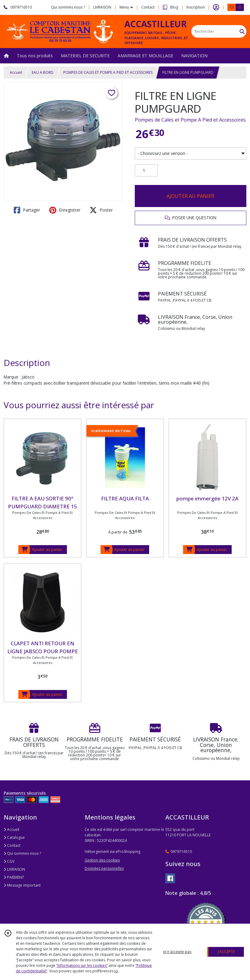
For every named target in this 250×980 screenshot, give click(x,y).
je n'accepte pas (177, 952)
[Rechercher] (242, 31)
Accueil (16, 72)
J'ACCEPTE (226, 952)
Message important (22, 885)
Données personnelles (104, 868)
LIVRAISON (14, 869)
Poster (101, 210)
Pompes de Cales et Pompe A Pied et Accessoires (190, 120)
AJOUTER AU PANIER (190, 196)
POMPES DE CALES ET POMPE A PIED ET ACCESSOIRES (108, 72)
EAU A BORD (43, 72)
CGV (9, 861)
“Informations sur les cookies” (82, 965)
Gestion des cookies (102, 860)
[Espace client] (216, 7)
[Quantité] (146, 171)
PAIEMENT (14, 877)
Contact (148, 7)
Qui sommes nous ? (22, 853)
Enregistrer (65, 210)
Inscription (196, 7)
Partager (27, 210)
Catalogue (14, 837)
